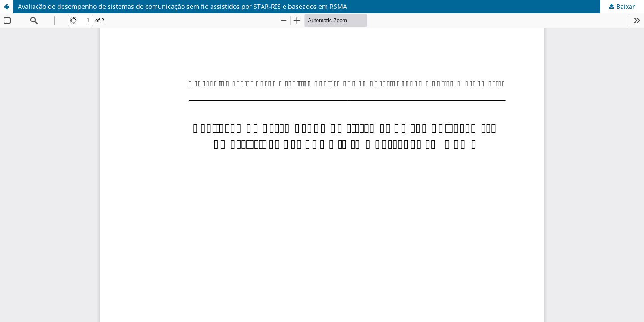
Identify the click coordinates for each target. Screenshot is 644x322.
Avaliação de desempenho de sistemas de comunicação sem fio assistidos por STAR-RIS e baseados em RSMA (182, 6)
